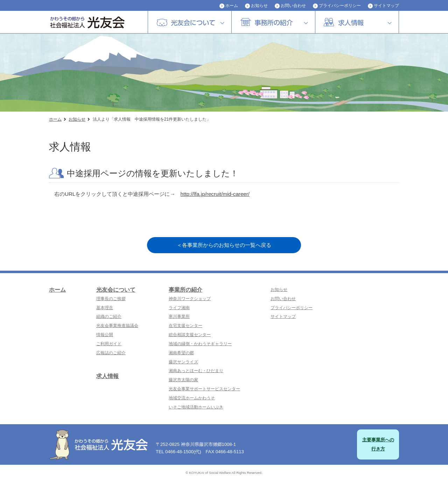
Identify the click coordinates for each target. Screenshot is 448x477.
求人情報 (107, 376)
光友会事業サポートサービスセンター (204, 389)
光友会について (116, 290)
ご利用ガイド (109, 344)
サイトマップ (386, 6)
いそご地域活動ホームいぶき (196, 407)
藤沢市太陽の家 (183, 380)
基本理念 (105, 308)
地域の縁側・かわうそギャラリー (200, 344)
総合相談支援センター (190, 335)
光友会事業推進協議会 (117, 326)
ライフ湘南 (179, 308)
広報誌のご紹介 (111, 353)
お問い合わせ (293, 6)
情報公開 (105, 335)
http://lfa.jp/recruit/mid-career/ (215, 194)
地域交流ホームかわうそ (192, 398)
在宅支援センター (185, 326)
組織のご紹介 (109, 316)
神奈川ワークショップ (190, 299)
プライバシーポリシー (340, 6)
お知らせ (259, 6)
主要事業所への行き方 (378, 444)
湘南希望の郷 (181, 353)
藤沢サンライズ (183, 362)
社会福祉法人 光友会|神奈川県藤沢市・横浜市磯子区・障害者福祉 (94, 22)
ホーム (232, 6)
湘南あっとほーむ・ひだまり (196, 371)
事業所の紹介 (185, 290)
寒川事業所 (179, 316)
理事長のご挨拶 (111, 299)
